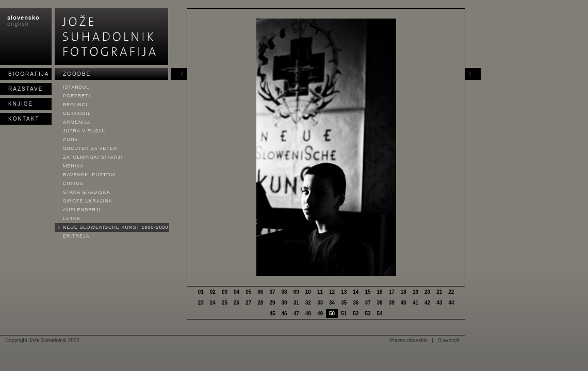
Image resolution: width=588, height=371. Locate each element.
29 (272, 303)
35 (344, 303)
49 (320, 314)
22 (451, 292)
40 (404, 303)
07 (272, 292)
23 (201, 303)
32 (308, 303)
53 (368, 314)
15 (368, 292)
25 (225, 303)
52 (356, 314)
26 (236, 303)
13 (344, 292)
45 (272, 314)
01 (201, 292)
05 (248, 292)
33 (320, 303)
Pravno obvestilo (409, 340)
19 (415, 292)
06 (260, 292)
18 (404, 292)
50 (332, 314)
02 (213, 292)
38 (380, 303)
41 (415, 303)
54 (380, 314)
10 (308, 292)
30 (284, 303)
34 (332, 303)
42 (427, 303)
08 (284, 292)
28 (260, 303)
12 (332, 292)
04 (236, 292)
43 (439, 303)
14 (356, 292)
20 (427, 292)
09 (296, 292)
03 (225, 292)
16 (380, 292)
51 (344, 314)
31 (296, 303)
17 (392, 292)
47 (296, 314)
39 (392, 303)
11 (320, 292)
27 (248, 303)
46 (284, 314)
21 (439, 292)
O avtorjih (448, 340)
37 (368, 303)
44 (451, 303)
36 (356, 303)
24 (213, 303)
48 (308, 314)
